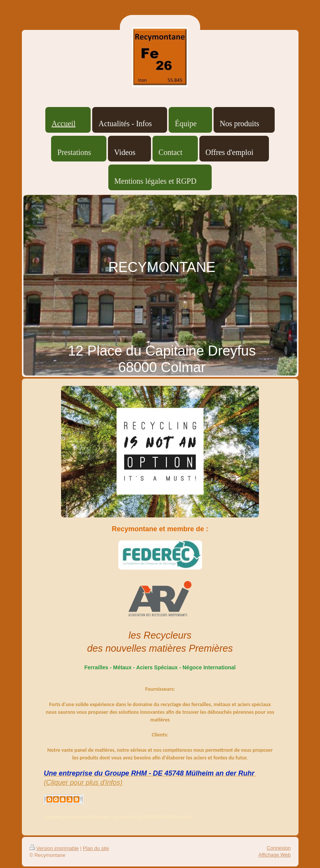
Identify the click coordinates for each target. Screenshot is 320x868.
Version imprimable (54, 848)
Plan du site (96, 848)
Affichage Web (274, 855)
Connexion (279, 848)
